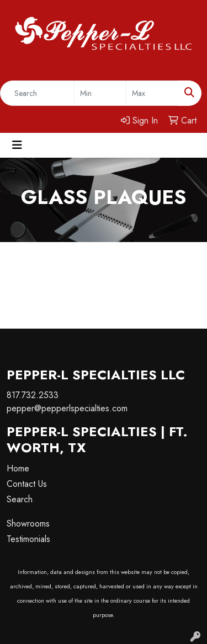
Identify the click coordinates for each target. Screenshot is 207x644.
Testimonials (28, 539)
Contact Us (27, 484)
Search (20, 499)
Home (18, 468)
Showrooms (28, 524)
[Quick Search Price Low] (100, 93)
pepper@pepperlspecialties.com (67, 408)
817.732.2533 (33, 395)
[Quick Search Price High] (152, 93)
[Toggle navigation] (17, 145)
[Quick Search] (37, 93)
